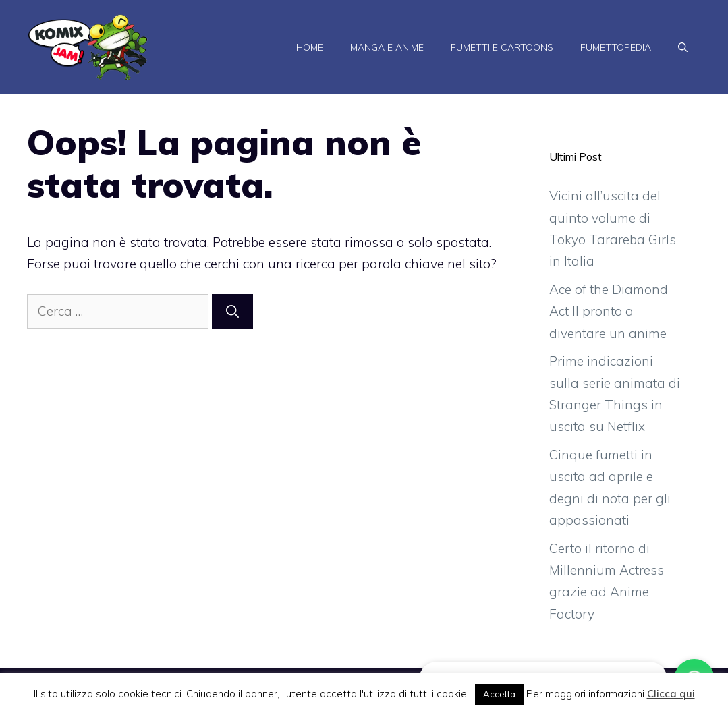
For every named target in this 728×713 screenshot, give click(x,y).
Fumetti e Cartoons (502, 47)
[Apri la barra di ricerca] (683, 47)
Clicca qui (671, 694)
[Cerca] (232, 311)
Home (310, 47)
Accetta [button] (499, 694)
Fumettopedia (616, 47)
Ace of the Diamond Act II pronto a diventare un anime (609, 311)
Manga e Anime (387, 47)
